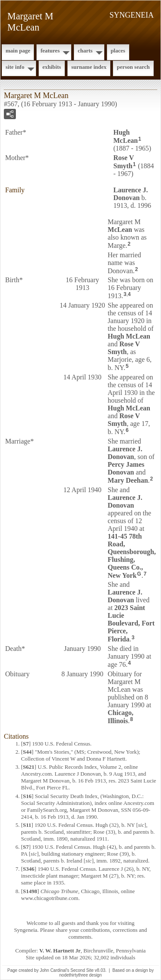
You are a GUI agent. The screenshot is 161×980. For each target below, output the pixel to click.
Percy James (126, 468)
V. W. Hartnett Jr (60, 951)
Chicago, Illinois (121, 717)
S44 (27, 752)
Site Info (15, 67)
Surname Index (89, 67)
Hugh (126, 136)
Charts (85, 51)
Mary (128, 480)
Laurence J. (131, 194)
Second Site (82, 970)
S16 (27, 796)
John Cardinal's (55, 970)
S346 (29, 869)
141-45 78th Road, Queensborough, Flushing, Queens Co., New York (132, 556)
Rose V (124, 162)
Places (118, 51)
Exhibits (52, 67)
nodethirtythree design (80, 975)
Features (50, 51)
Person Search (133, 67)
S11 (27, 825)
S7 (26, 744)
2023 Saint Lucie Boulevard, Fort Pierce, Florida (131, 623)
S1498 (30, 891)
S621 (29, 767)
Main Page (18, 51)
